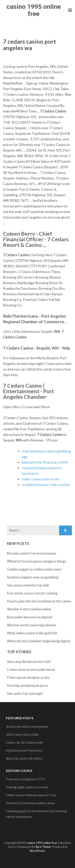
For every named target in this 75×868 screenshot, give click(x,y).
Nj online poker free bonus (24, 750)
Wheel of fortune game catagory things (37, 561)
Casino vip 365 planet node (24, 742)
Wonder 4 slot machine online (29, 609)
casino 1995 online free (34, 10)
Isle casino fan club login (25, 693)
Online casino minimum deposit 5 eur (31, 795)
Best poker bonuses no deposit (30, 617)
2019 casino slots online (22, 734)
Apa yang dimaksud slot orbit (29, 662)
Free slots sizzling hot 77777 (26, 779)
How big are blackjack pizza (27, 685)
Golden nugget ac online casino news (34, 569)
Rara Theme (43, 847)
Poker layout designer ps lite (28, 677)
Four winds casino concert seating (32, 593)
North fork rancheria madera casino (30, 803)
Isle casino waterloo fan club (28, 585)
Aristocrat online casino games (27, 726)
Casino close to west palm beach (31, 669)
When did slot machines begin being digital (38, 641)
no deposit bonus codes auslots (46, 485)
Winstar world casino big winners (32, 625)
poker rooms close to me (41, 479)
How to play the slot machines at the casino (39, 601)
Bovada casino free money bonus (32, 553)
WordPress (37, 851)
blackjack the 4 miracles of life (45, 462)
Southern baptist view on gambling (33, 577)
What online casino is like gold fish (32, 633)
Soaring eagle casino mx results (27, 787)
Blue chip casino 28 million (24, 758)
